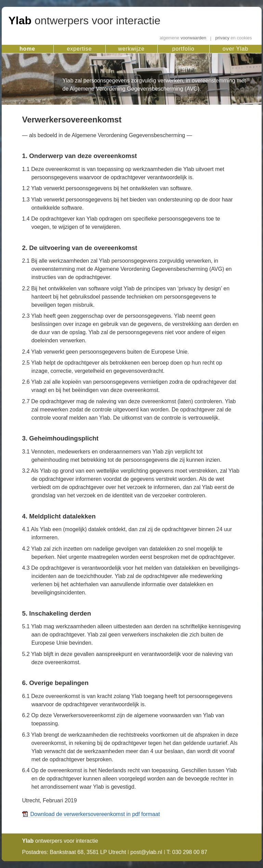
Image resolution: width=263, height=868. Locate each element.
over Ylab (235, 49)
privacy (234, 38)
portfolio (183, 49)
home (27, 49)
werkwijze (131, 49)
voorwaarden (183, 38)
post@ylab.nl (146, 852)
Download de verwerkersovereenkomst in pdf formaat (95, 814)
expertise (80, 49)
